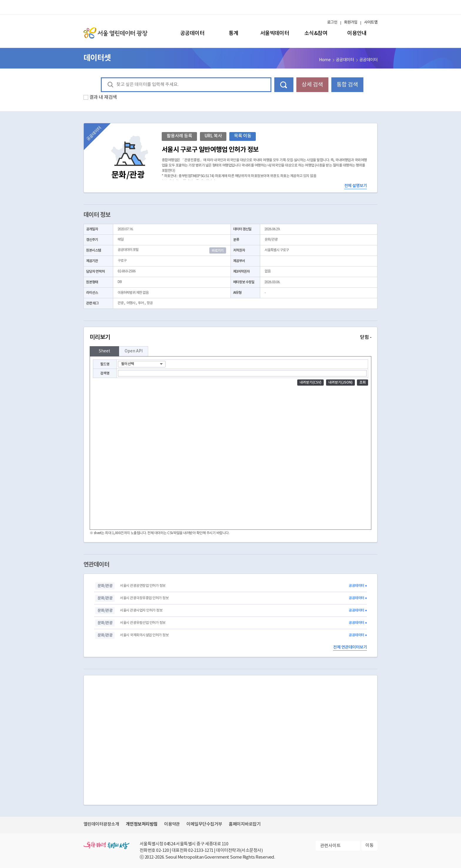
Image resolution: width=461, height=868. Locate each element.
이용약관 (172, 824)
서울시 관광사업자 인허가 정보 (141, 610)
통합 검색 (347, 85)
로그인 (332, 23)
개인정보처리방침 (142, 824)
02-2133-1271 (201, 850)
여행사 (131, 303)
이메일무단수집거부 (204, 824)
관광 (121, 303)
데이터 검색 (284, 85)
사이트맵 (371, 23)
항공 (150, 303)
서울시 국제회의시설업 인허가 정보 (144, 635)
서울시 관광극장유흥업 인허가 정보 (144, 598)
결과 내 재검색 (103, 97)
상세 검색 (312, 85)
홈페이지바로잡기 (245, 824)
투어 (141, 303)
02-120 (162, 850)
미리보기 (230, 337)
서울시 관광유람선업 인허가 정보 (143, 623)
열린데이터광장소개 (101, 824)
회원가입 (351, 23)
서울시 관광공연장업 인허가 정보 (143, 586)
